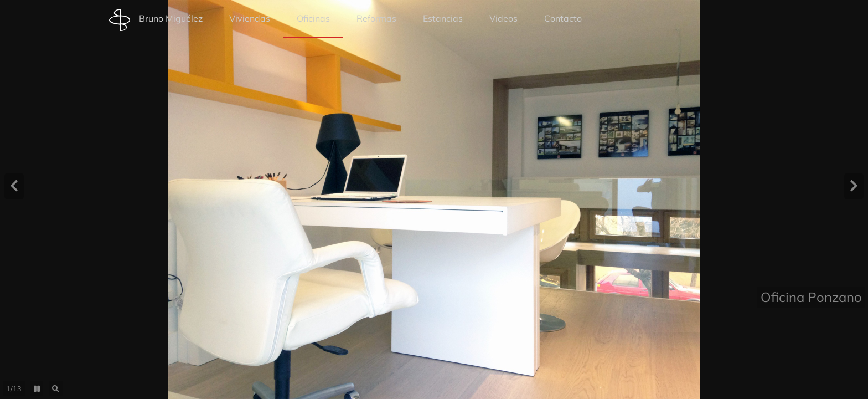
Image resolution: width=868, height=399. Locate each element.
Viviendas (250, 18)
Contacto (563, 18)
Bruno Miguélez (156, 20)
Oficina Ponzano (811, 385)
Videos (503, 18)
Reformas (376, 18)
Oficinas (313, 18)
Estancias (443, 18)
